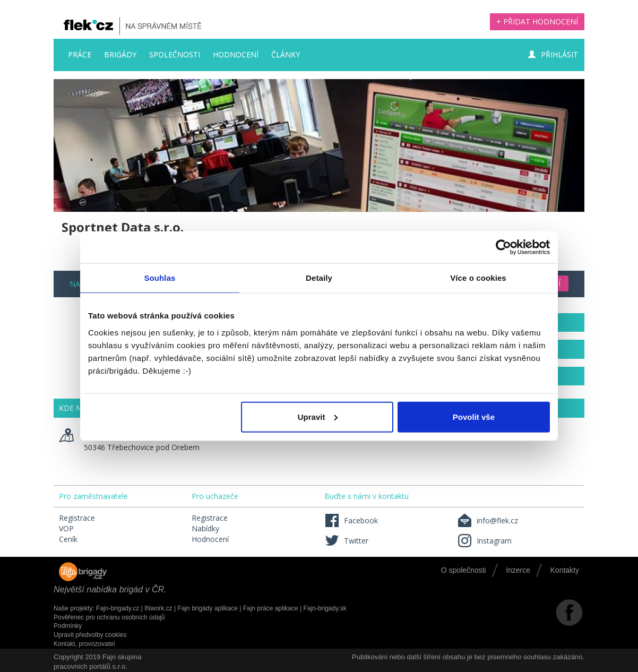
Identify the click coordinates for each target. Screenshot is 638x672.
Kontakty (565, 570)
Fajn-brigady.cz (118, 608)
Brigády (120, 54)
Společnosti (175, 54)
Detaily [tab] (319, 278)
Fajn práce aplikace (271, 608)
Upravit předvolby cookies (90, 635)
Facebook (351, 520)
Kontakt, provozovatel (84, 644)
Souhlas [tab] (159, 278)
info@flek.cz (488, 520)
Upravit (318, 416)
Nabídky (205, 528)
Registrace (77, 518)
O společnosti (464, 570)
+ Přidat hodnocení (537, 21)
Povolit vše (474, 416)
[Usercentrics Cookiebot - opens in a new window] (503, 247)
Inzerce (518, 570)
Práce (80, 54)
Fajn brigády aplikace (207, 608)
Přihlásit (553, 54)
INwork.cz (158, 608)
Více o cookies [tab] (478, 278)
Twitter (346, 541)
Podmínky (68, 626)
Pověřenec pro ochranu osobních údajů (109, 617)
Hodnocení (236, 54)
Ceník (68, 539)
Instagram (484, 541)
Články (286, 54)
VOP (66, 528)
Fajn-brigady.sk (325, 608)
